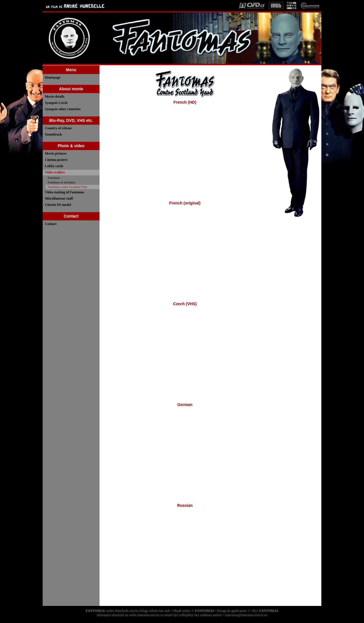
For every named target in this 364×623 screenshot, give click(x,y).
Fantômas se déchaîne (62, 182)
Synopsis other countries (63, 109)
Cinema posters (56, 160)
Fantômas (54, 178)
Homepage (53, 77)
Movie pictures (56, 153)
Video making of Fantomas (65, 192)
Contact (51, 224)
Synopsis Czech (56, 103)
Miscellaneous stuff (59, 198)
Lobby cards (54, 166)
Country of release (58, 128)
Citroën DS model (58, 205)
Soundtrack (53, 134)
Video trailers (55, 172)
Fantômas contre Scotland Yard (67, 187)
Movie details (55, 97)
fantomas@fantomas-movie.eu (246, 615)
